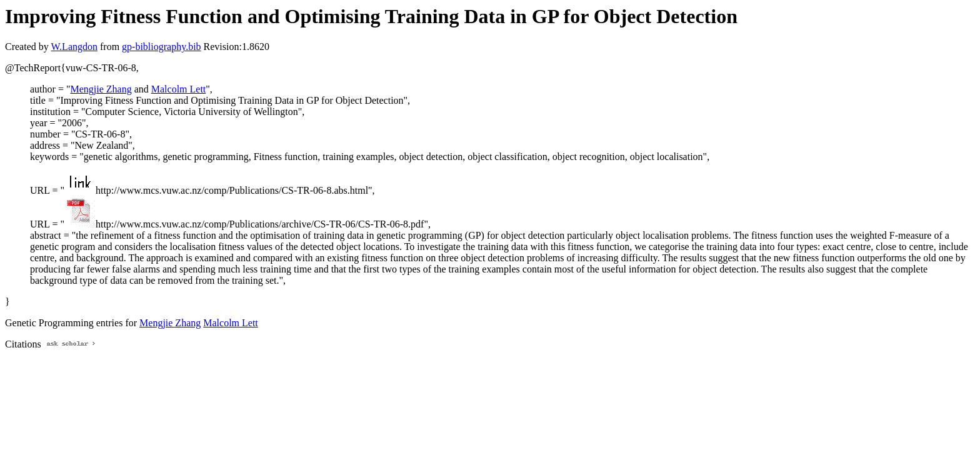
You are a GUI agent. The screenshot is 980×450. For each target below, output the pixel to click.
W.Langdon (74, 47)
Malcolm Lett (179, 89)
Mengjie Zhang (101, 89)
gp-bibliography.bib (162, 47)
